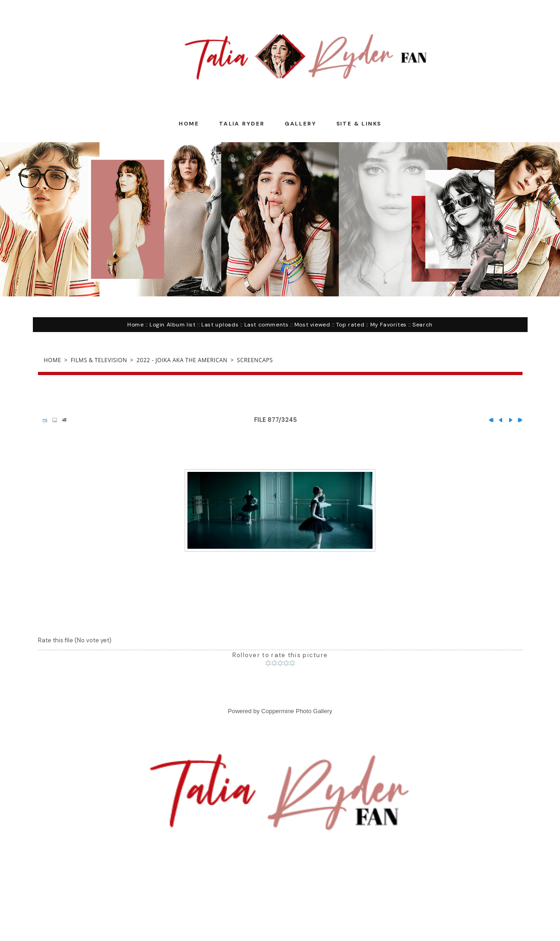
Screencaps (255, 360)
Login (157, 325)
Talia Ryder (242, 124)
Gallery (301, 124)
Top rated (350, 325)
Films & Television (99, 360)
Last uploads (220, 325)
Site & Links (359, 124)
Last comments (267, 325)
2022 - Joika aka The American (182, 360)
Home (189, 124)
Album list (181, 325)
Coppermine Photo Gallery (297, 711)
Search (423, 325)
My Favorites (389, 325)
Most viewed (312, 325)
